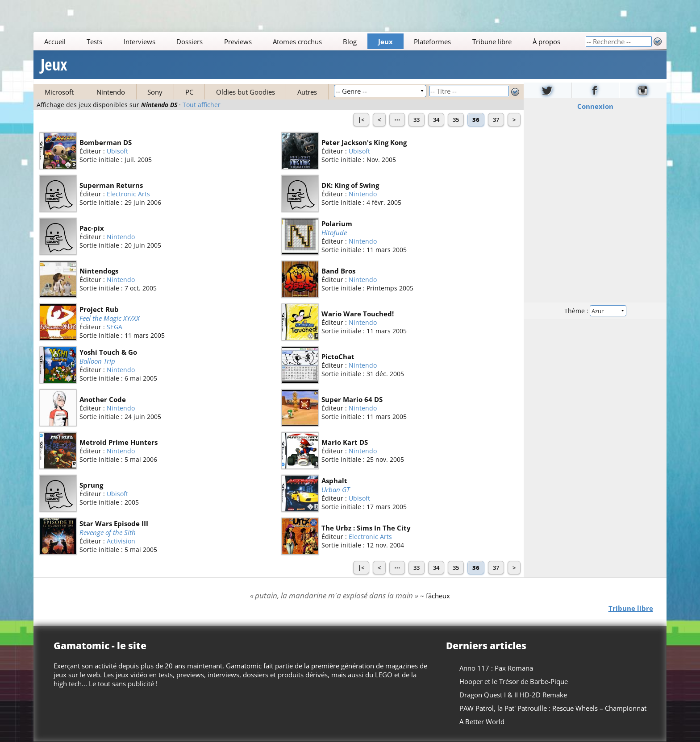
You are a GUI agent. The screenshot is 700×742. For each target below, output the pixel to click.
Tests (94, 41)
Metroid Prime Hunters (119, 442)
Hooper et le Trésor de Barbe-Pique (514, 681)
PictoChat (338, 356)
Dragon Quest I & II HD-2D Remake (513, 695)
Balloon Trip (97, 361)
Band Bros (338, 271)
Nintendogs (99, 271)
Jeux (385, 41)
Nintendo (111, 92)
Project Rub (99, 309)
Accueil (55, 41)
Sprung (91, 485)
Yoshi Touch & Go (108, 352)
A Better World (482, 721)
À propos (546, 41)
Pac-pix (92, 228)
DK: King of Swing (350, 185)
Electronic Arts (128, 194)
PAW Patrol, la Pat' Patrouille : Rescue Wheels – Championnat (553, 708)
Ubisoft (117, 151)
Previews (238, 41)
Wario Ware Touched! (358, 314)
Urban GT (335, 489)
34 (436, 120)
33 (417, 120)
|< (361, 120)
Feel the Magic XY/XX (110, 318)
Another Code (103, 399)
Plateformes (433, 41)
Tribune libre (492, 41)
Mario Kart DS (345, 442)
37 (496, 120)
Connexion (595, 106)
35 (456, 120)
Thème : (595, 311)
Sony (155, 92)
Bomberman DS (106, 142)
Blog (350, 41)
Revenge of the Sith (108, 532)
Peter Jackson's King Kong (364, 142)
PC (189, 92)
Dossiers (190, 41)
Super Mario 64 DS (352, 399)
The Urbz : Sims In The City (366, 528)
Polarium (337, 224)
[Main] (309, 41)
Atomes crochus (297, 41)
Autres (307, 92)
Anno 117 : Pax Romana (496, 668)
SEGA (115, 327)
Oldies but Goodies (246, 92)
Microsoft (59, 92)
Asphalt (334, 481)
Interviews (140, 41)
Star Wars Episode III (114, 523)
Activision (121, 541)
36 (476, 120)
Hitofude (334, 232)
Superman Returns (111, 185)
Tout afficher (202, 105)
